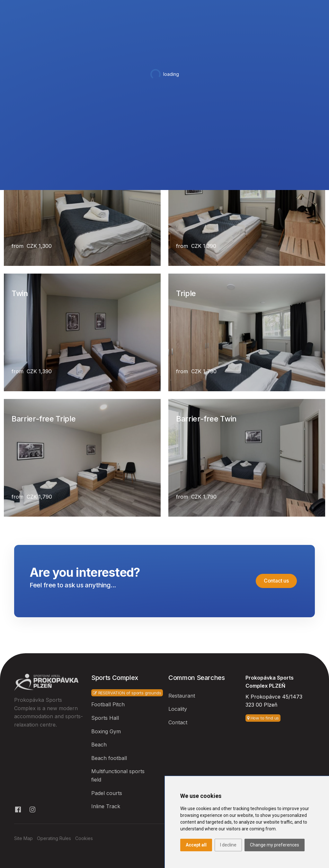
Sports (127, 32)
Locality (178, 709)
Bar (212, 32)
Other (265, 32)
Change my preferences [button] (275, 845)
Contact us (276, 581)
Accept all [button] (196, 845)
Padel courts (107, 793)
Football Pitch (108, 704)
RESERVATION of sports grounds (127, 693)
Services (235, 32)
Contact (293, 32)
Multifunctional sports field (118, 775)
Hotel (154, 32)
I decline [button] (228, 845)
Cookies (84, 838)
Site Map (23, 838)
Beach (99, 745)
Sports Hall (105, 718)
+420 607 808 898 (35, 7)
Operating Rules (54, 838)
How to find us (263, 718)
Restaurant (186, 32)
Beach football (109, 758)
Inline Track (106, 806)
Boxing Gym (106, 731)
